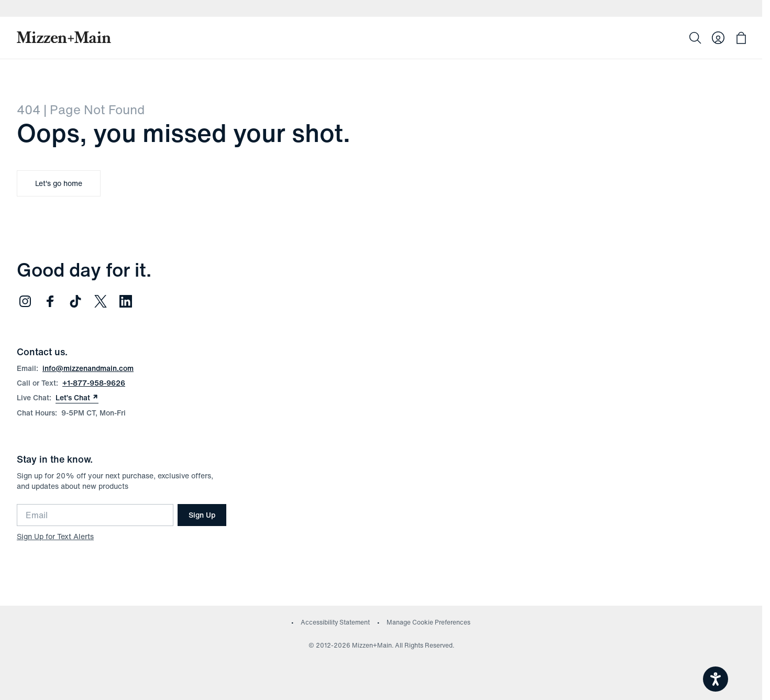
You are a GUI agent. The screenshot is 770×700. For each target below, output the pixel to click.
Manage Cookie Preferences (428, 622)
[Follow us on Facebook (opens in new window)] (50, 301)
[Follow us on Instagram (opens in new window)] (25, 301)
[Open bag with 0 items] (741, 38)
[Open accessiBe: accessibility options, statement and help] (716, 679)
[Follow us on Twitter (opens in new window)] (101, 301)
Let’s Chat (77, 398)
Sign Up (202, 515)
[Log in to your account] (718, 38)
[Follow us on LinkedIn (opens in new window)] (126, 301)
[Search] (695, 38)
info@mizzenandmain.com (88, 368)
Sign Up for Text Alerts (55, 536)
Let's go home (59, 183)
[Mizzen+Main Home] (64, 37)
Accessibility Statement (335, 622)
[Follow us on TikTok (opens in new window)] (75, 301)
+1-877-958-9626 (94, 383)
